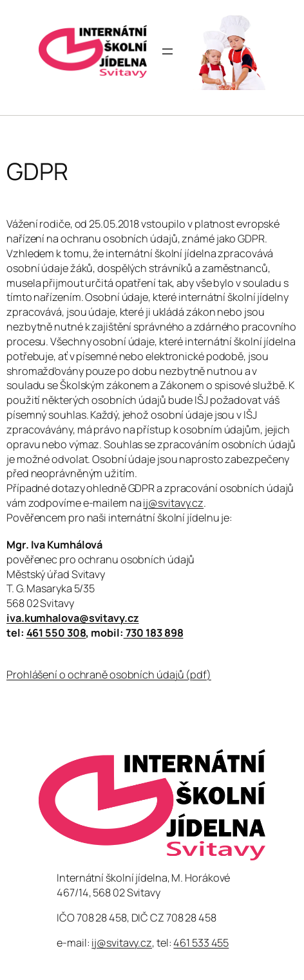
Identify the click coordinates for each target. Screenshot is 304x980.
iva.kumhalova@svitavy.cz (73, 618)
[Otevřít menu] (167, 51)
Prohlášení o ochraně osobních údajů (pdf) (109, 675)
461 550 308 (56, 633)
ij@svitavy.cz (173, 503)
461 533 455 (201, 943)
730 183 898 (154, 633)
